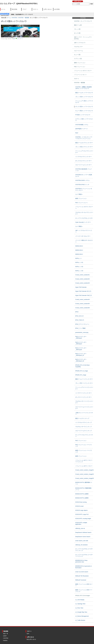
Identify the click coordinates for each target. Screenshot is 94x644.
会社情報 (57, 9)
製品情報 (14, 9)
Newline (5, 641)
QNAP (5, 636)
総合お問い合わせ (31, 639)
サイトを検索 (72, 3)
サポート (36, 9)
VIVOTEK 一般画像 (24, 18)
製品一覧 (6, 634)
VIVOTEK (14, 18)
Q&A (28, 634)
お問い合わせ (78, 1)
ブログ (24, 9)
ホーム (3, 9)
